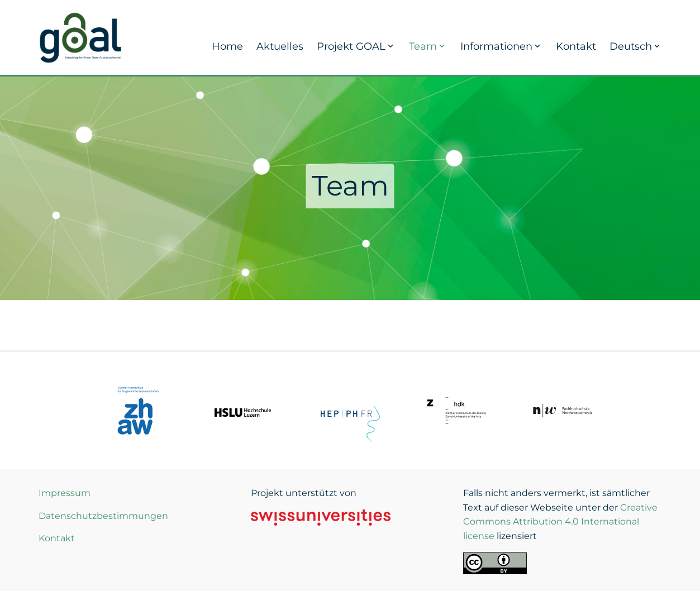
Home (227, 46)
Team (428, 46)
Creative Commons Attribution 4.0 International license (560, 522)
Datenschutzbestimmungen (103, 516)
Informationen (501, 46)
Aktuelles (280, 46)
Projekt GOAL (356, 46)
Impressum (65, 493)
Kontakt (576, 46)
